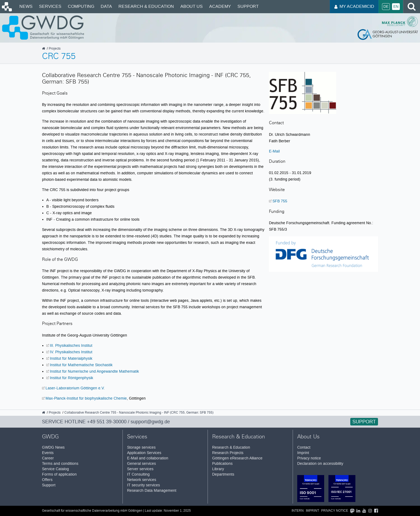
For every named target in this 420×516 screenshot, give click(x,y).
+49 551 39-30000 (107, 422)
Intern (298, 511)
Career (48, 458)
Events (48, 453)
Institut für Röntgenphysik (71, 378)
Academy (220, 6)
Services (50, 6)
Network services (142, 480)
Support (248, 6)
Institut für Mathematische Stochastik (81, 365)
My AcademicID (354, 6)
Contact (304, 447)
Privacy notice (309, 458)
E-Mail (274, 151)
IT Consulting (138, 474)
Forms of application (59, 474)
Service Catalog (55, 469)
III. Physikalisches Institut (71, 345)
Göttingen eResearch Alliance (237, 458)
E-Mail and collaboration (148, 458)
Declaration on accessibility (320, 464)
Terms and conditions (60, 464)
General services (141, 464)
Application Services (144, 453)
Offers (47, 480)
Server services (140, 469)
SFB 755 (280, 201)
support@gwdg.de (150, 422)
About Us (192, 6)
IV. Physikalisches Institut (71, 352)
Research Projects (228, 453)
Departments (223, 474)
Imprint (303, 453)
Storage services (141, 447)
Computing (81, 6)
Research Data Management (152, 491)
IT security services (143, 485)
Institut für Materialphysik (71, 358)
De (386, 7)
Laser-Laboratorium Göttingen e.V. (75, 388)
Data (106, 6)
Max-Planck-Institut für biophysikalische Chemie (86, 398)
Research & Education (146, 6)
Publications (222, 464)
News (26, 6)
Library (218, 469)
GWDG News (53, 447)
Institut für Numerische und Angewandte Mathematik (94, 371)
